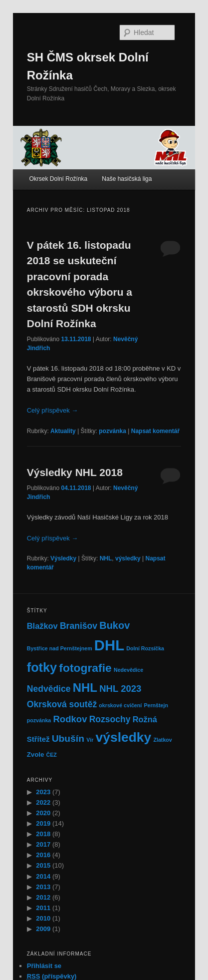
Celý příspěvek (53, 410)
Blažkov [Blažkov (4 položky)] (42, 626)
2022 (43, 802)
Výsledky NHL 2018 (75, 472)
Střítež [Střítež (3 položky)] (38, 739)
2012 (43, 897)
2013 (43, 887)
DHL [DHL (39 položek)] (109, 645)
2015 (43, 865)
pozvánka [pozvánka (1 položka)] (39, 720)
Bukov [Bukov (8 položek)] (114, 625)
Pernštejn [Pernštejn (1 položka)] (156, 705)
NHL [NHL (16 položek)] (85, 688)
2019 (43, 823)
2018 (43, 834)
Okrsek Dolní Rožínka (59, 179)
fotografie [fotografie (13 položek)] (85, 668)
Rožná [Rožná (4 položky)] (145, 719)
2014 (43, 876)
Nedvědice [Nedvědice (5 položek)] (49, 689)
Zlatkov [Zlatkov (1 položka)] (162, 740)
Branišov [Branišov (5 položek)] (79, 626)
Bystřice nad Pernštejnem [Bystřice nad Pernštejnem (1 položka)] (60, 648)
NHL (106, 558)
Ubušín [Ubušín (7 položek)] (68, 738)
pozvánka (112, 431)
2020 (43, 813)
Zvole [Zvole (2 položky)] (36, 754)
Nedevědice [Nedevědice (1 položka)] (128, 670)
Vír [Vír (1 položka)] (90, 740)
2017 (43, 844)
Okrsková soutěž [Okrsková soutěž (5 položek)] (62, 704)
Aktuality (63, 431)
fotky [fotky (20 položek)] (42, 667)
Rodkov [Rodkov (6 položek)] (70, 719)
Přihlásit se (44, 966)
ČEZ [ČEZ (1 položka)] (52, 755)
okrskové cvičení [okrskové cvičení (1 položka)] (120, 705)
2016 (43, 855)
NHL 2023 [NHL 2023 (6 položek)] (120, 689)
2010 (43, 918)
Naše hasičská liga (127, 179)
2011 (43, 908)
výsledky (128, 558)
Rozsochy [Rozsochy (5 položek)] (110, 719)
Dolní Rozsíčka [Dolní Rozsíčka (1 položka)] (145, 648)
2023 (43, 792)
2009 (43, 929)
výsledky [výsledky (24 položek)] (124, 737)
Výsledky (63, 558)
